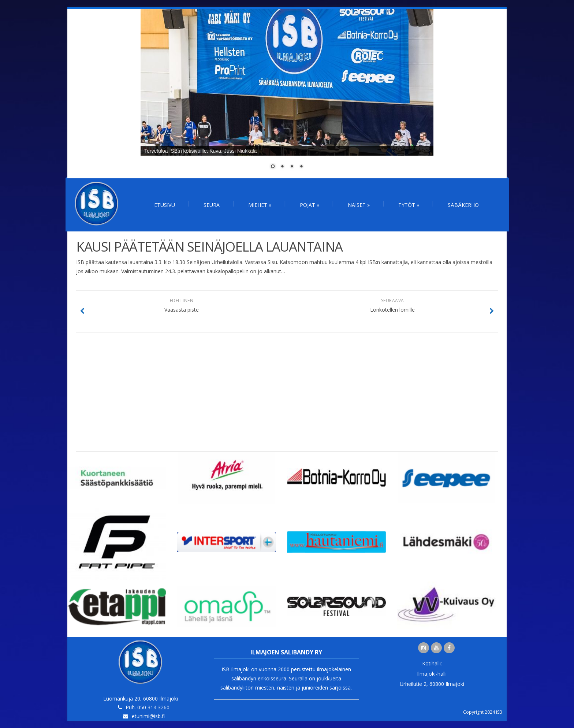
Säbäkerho (463, 205)
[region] (287, 94)
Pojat (310, 205)
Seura (212, 205)
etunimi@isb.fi (148, 716)
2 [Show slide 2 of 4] (282, 167)
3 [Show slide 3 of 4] (292, 167)
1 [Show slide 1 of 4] (273, 167)
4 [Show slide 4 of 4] (301, 167)
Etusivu (165, 205)
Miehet (260, 205)
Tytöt (409, 205)
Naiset (359, 205)
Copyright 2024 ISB (483, 712)
